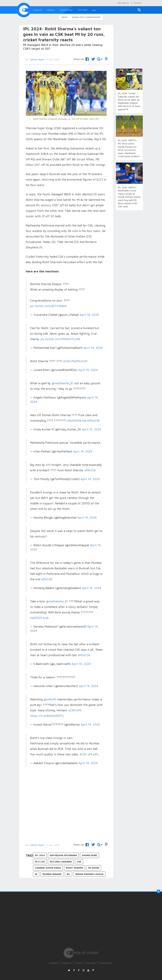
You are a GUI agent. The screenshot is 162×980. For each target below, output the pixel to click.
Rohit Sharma (74, 868)
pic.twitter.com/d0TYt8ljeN (48, 306)
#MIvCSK (90, 470)
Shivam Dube (89, 855)
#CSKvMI (69, 361)
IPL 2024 (40, 855)
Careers (79, 963)
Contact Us (54, 963)
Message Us (123, 3)
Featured (37, 10)
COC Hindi (82, 10)
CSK (79, 862)
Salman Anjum (37, 845)
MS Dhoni (94, 868)
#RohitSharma (77, 421)
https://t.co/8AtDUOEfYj (47, 716)
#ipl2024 (36, 618)
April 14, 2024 (89, 315)
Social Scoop (66, 10)
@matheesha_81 (62, 383)
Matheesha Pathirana (63, 855)
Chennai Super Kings (48, 868)
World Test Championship (86, 17)
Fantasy (137, 3)
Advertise (91, 963)
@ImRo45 (50, 699)
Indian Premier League (89, 874)
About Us (67, 963)
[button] (94, 10)
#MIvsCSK (81, 361)
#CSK (83, 754)
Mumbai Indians (52, 874)
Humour (51, 10)
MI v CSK (40, 862)
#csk (46, 618)
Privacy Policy (106, 963)
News (65, 17)
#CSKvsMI (75, 710)
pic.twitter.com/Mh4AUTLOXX (60, 339)
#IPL (96, 754)
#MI (48, 465)
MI (36, 874)
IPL (68, 874)
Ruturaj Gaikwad (61, 862)
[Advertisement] (66, 807)
